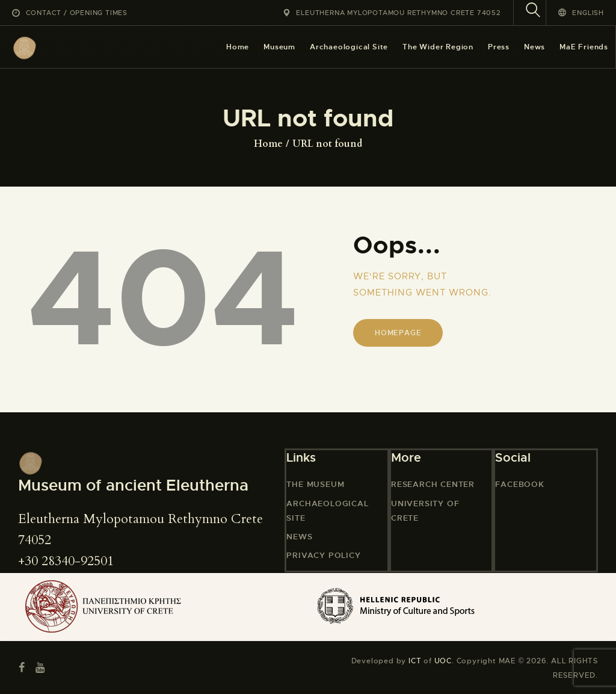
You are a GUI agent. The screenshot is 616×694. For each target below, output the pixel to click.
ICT (415, 661)
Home (268, 144)
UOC (443, 661)
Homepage (398, 333)
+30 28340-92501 (66, 561)
